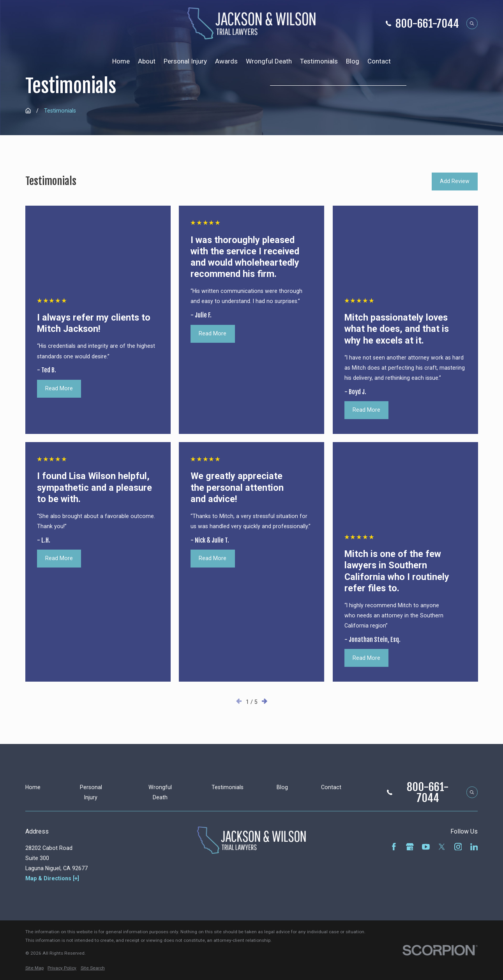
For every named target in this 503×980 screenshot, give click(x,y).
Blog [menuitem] (353, 61)
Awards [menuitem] (226, 61)
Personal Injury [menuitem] (185, 61)
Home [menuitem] (121, 61)
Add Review (455, 181)
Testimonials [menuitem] (319, 61)
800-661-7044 (427, 23)
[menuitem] (34, 968)
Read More (59, 388)
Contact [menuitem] (379, 61)
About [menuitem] (147, 61)
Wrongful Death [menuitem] (269, 61)
